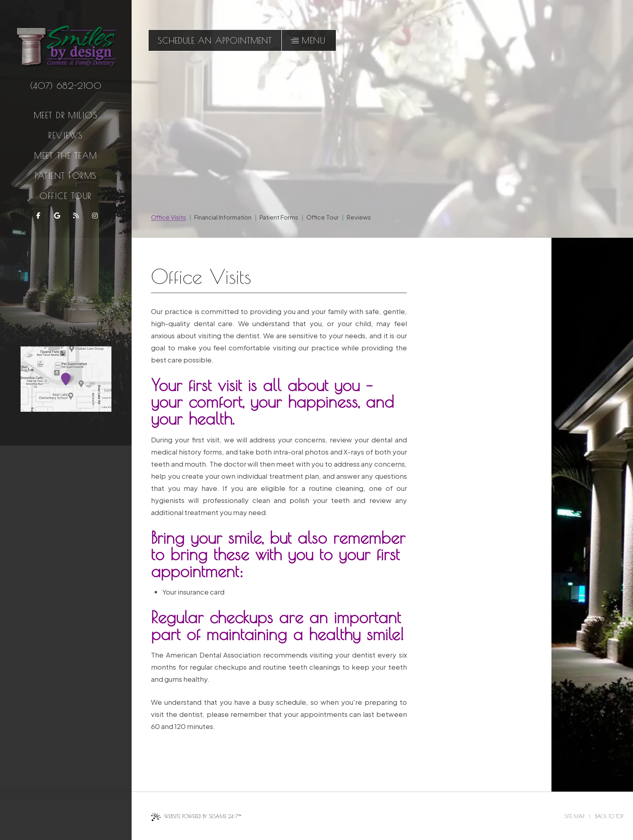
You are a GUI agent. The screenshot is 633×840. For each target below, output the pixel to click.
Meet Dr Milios (66, 115)
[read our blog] (75, 216)
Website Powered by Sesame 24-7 (196, 817)
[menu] (309, 40)
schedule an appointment (215, 40)
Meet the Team (66, 155)
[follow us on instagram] (94, 216)
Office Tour (66, 196)
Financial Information (223, 217)
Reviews (66, 135)
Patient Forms (66, 176)
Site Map (574, 816)
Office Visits (169, 217)
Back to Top (609, 816)
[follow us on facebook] (38, 216)
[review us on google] (56, 216)
